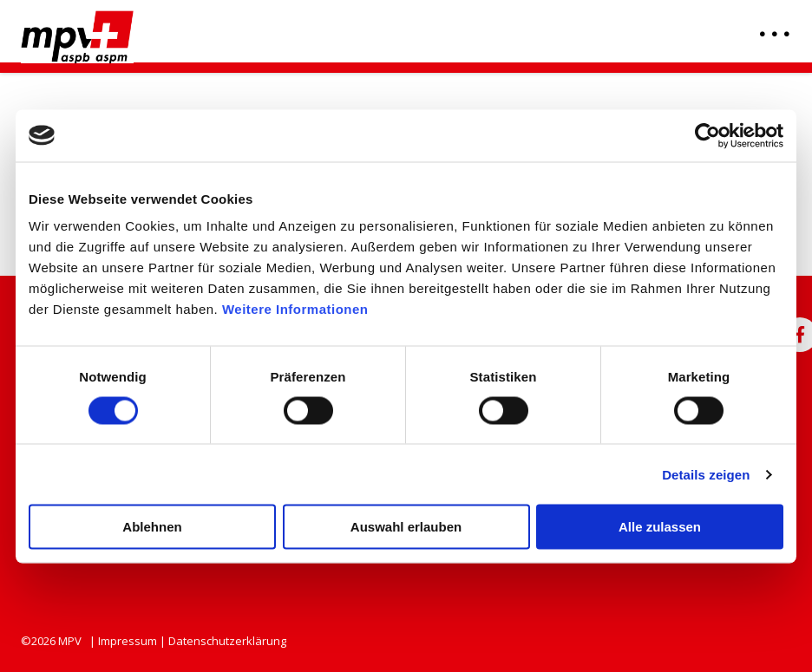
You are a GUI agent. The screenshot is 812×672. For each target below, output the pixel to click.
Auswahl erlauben (406, 527)
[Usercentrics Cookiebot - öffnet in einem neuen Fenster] (707, 135)
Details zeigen (706, 474)
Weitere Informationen (295, 309)
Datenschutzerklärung (227, 641)
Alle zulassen (660, 527)
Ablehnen (152, 527)
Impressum (128, 641)
